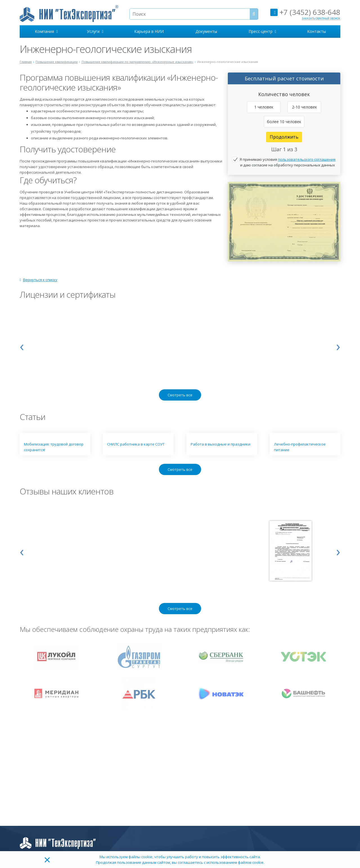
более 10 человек (284, 122)
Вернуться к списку (39, 280)
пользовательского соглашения (307, 159)
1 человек (264, 107)
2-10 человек (304, 107)
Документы (206, 31)
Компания (46, 31)
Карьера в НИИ (149, 31)
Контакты (317, 31)
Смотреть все (180, 395)
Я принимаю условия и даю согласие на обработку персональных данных (288, 162)
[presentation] (22, 346)
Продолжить (284, 137)
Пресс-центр (262, 31)
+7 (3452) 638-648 (305, 12)
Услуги (95, 31)
